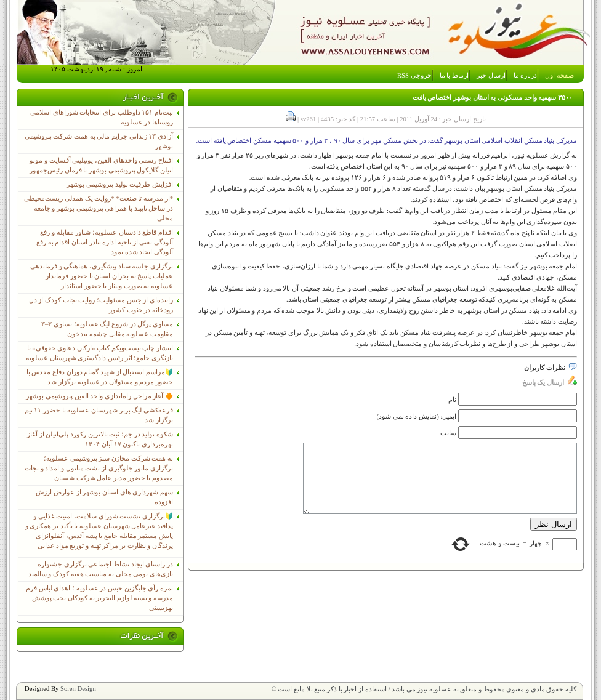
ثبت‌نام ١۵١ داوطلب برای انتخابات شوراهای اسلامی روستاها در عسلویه (102, 117)
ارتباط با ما (454, 75)
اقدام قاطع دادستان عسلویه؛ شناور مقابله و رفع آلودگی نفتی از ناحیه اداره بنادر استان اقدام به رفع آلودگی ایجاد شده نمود (105, 242)
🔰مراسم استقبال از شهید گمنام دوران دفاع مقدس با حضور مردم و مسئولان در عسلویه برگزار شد (100, 377)
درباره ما (526, 75)
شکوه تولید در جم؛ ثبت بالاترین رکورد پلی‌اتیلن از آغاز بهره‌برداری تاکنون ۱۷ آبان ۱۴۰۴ (100, 439)
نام (452, 400)
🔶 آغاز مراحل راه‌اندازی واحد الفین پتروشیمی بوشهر (99, 396)
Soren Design (78, 689)
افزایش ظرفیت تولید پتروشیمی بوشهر (120, 184)
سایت (448, 433)
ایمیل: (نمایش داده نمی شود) (417, 416)
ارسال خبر (491, 75)
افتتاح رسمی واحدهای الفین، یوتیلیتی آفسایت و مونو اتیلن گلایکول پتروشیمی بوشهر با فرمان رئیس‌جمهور (101, 165)
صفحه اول (559, 75)
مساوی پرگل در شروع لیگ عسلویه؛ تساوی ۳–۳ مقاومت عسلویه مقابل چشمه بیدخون (107, 329)
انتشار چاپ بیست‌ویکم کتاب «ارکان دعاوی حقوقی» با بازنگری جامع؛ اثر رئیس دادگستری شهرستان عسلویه (99, 353)
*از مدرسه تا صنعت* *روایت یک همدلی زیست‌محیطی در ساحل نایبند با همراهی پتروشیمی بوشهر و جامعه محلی (99, 208)
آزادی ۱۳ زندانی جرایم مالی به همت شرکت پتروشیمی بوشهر (99, 141)
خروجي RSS (414, 75)
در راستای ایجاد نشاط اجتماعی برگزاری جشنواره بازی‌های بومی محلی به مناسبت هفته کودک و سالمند (101, 569)
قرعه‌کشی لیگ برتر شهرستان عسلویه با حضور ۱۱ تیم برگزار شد (99, 415)
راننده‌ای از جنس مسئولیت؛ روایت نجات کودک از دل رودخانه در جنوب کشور (101, 305)
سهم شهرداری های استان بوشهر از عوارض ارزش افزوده (104, 497)
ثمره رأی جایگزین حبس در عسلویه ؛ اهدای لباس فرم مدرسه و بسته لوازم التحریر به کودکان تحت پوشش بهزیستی (99, 598)
